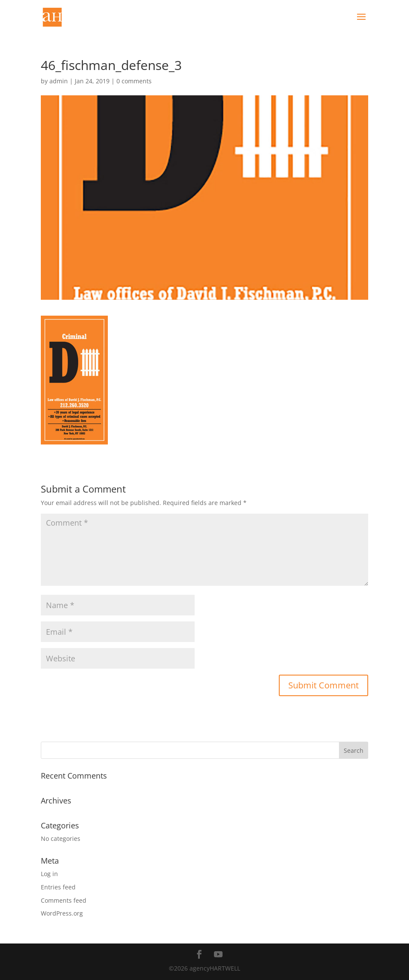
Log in (49, 874)
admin (59, 81)
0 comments (134, 81)
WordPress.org (62, 913)
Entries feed (58, 887)
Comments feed (64, 900)
